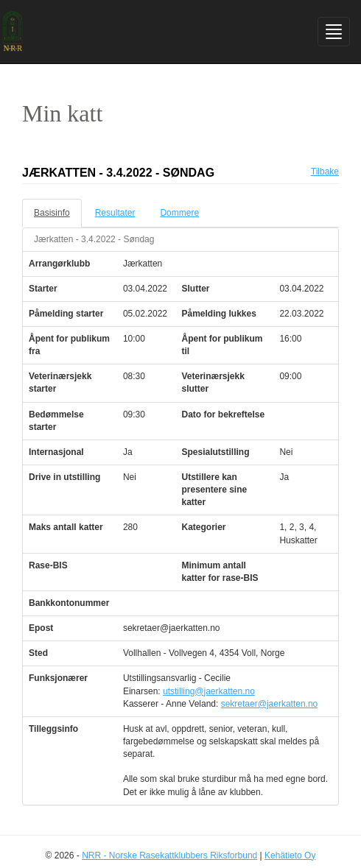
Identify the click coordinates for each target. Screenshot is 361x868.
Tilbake (325, 172)
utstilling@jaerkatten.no (209, 691)
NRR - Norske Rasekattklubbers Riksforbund (169, 855)
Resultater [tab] (115, 213)
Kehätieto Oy (290, 855)
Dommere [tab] (179, 213)
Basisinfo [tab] (52, 213)
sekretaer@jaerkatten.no (270, 704)
